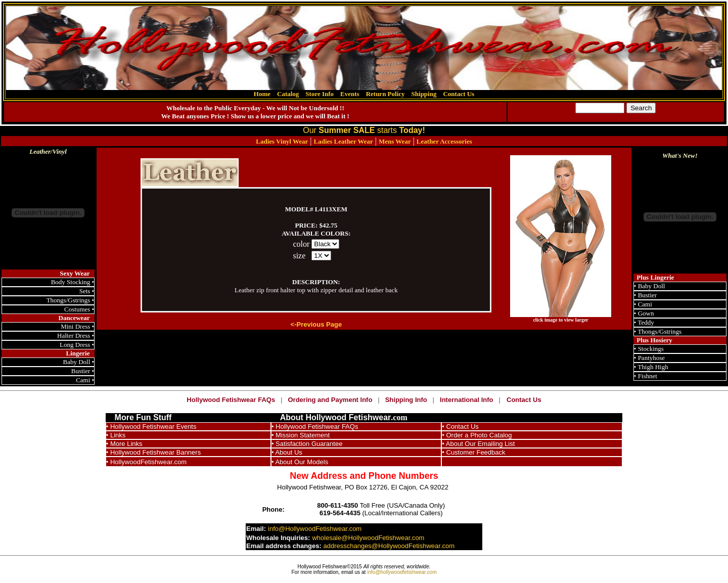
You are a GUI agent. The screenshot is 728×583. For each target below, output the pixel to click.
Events (350, 94)
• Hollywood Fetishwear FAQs (315, 427)
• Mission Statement (301, 435)
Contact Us (459, 94)
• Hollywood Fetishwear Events (151, 427)
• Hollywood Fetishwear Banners (153, 452)
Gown (646, 313)
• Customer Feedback (473, 452)
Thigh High (653, 367)
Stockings (651, 349)
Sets (86, 291)
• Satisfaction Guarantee (307, 444)
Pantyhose (651, 358)
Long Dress (75, 345)
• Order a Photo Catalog (477, 435)
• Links (116, 435)
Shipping (424, 94)
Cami (83, 380)
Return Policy (385, 94)
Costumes (77, 309)
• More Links (124, 444)
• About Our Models (300, 462)
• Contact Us (460, 427)
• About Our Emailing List (478, 444)
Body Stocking (71, 282)
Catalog (288, 94)
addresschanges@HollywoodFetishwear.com (389, 546)
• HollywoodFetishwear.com (146, 462)
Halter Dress (74, 335)
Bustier (81, 371)
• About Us (287, 452)
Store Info (320, 94)
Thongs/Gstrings (69, 300)
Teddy (646, 322)
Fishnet (648, 376)
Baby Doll (77, 362)
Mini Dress (75, 326)
